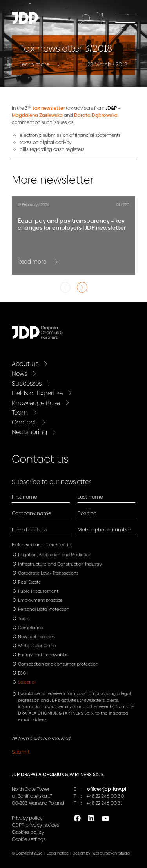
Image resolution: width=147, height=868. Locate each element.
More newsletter (53, 180)
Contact (24, 422)
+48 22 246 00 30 (105, 796)
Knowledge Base (36, 403)
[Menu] (125, 18)
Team (20, 412)
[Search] (85, 19)
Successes (27, 383)
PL (102, 15)
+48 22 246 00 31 (104, 803)
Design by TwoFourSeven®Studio (101, 853)
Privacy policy (27, 818)
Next (82, 287)
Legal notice (58, 853)
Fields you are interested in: (42, 545)
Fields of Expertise (37, 393)
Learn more (35, 64)
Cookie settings (29, 839)
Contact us (40, 459)
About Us (25, 364)
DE (102, 22)
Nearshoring (29, 432)
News (19, 374)
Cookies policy (28, 832)
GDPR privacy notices (35, 825)
